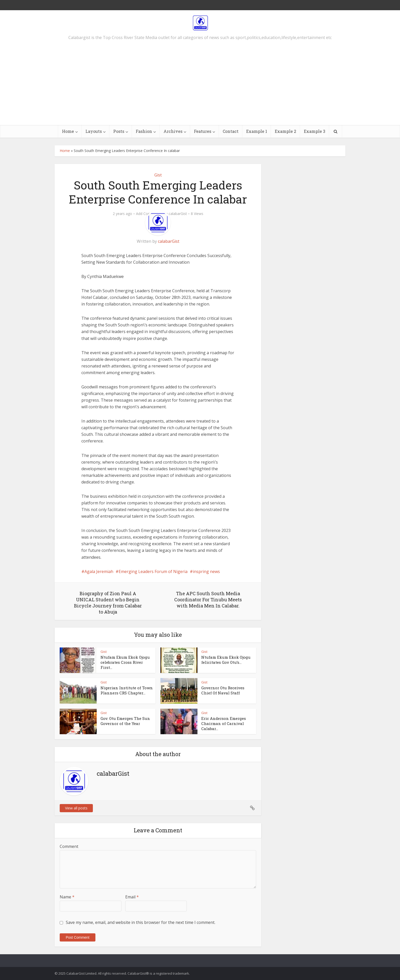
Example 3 (315, 131)
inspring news (206, 571)
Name (67, 897)
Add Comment (148, 214)
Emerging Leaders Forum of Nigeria (153, 571)
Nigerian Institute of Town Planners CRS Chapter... (127, 690)
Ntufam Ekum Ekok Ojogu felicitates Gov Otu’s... (226, 660)
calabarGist (178, 214)
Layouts (94, 131)
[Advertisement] (200, 87)
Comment (69, 846)
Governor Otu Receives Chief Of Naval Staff (223, 690)
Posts (119, 131)
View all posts (76, 808)
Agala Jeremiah (99, 571)
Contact (231, 131)
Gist (158, 175)
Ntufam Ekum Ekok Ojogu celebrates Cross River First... (125, 662)
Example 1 (257, 131)
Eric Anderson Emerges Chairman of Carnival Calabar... (224, 724)
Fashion (144, 131)
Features (203, 131)
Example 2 (285, 131)
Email (132, 897)
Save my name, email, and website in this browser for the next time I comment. (141, 922)
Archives (173, 131)
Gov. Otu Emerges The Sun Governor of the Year (125, 721)
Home (68, 131)
